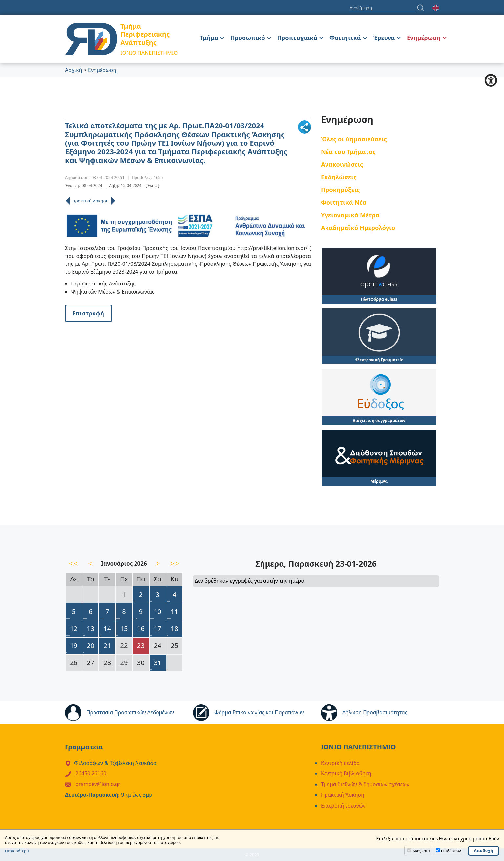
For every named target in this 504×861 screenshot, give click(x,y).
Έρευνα (384, 38)
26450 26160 (91, 773)
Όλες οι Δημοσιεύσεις (354, 139)
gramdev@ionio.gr (98, 784)
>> (175, 563)
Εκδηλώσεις (339, 177)
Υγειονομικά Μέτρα (350, 215)
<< (74, 563)
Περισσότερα (17, 851)
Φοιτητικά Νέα (344, 202)
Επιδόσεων (451, 851)
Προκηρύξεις (340, 189)
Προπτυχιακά (297, 38)
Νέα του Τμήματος (348, 151)
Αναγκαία (421, 851)
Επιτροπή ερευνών (344, 805)
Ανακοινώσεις (342, 164)
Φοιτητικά (345, 38)
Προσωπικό (248, 38)
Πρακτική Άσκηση (90, 201)
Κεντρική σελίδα (341, 763)
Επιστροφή (88, 313)
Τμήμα (209, 38)
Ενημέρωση (424, 38)
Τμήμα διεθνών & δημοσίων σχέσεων (366, 784)
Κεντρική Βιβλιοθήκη (347, 773)
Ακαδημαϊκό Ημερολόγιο (358, 228)
